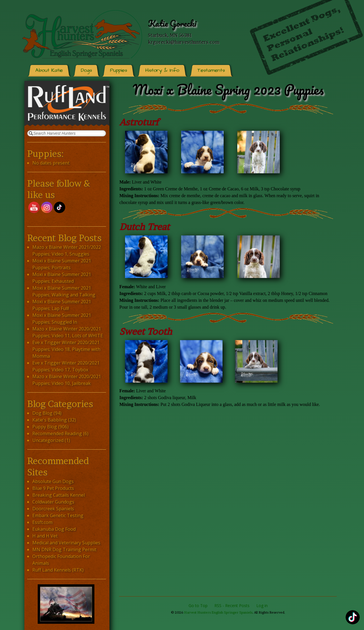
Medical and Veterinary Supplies (66, 543)
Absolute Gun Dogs (53, 481)
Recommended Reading (57, 433)
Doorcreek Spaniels (53, 509)
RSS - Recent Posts (232, 605)
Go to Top (198, 605)
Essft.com (42, 522)
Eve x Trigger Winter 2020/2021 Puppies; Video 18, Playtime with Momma (66, 349)
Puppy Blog (45, 427)
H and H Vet (45, 536)
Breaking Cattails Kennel (59, 495)
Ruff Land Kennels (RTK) (58, 570)
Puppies (118, 70)
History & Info (162, 70)
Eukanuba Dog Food (54, 529)
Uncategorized (48, 440)
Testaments (211, 70)
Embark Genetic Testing (58, 515)
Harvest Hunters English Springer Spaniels (218, 612)
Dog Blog (42, 413)
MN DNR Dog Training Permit (64, 549)
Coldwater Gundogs (53, 502)
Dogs (86, 70)
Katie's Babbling (50, 420)
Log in (262, 605)
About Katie (49, 70)
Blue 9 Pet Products (53, 488)
